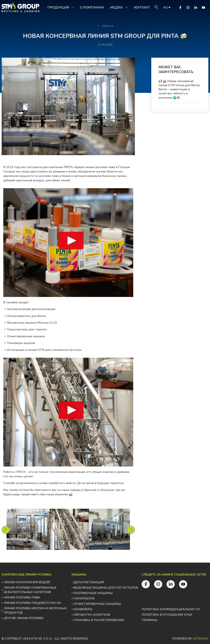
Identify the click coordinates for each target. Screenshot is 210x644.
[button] (6, 530)
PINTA (68, 167)
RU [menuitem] (166, 8)
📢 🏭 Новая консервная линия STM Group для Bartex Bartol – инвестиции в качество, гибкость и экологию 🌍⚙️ (179, 89)
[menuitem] (167, 8)
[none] (167, 8)
